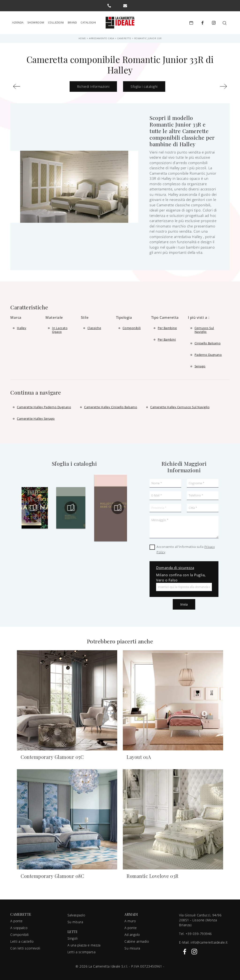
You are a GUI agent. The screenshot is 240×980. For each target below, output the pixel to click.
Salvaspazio (76, 913)
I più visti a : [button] (199, 315)
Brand (72, 21)
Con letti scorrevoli (25, 946)
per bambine (167, 326)
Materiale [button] (54, 315)
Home (82, 36)
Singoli (73, 936)
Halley (22, 326)
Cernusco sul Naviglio (204, 328)
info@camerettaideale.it (209, 940)
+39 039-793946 (199, 932)
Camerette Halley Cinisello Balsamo (111, 405)
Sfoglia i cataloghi (144, 85)
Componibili (20, 933)
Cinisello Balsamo (208, 341)
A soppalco (19, 926)
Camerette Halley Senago (36, 417)
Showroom (36, 21)
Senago (200, 364)
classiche (94, 326)
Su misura (75, 920)
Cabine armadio (137, 940)
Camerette (124, 36)
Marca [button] (16, 315)
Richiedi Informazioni (93, 85)
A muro (130, 919)
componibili (132, 326)
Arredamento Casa (101, 36)
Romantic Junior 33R (148, 36)
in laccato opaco (60, 328)
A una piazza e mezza (84, 943)
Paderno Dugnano (208, 353)
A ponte (17, 919)
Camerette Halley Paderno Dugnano (44, 405)
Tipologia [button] (124, 315)
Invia (184, 602)
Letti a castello (22, 940)
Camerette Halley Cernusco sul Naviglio (180, 405)
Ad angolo (132, 933)
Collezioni (56, 21)
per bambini (167, 338)
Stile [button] (85, 315)
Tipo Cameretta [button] (165, 315)
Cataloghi (88, 21)
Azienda (18, 21)
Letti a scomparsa (82, 950)
